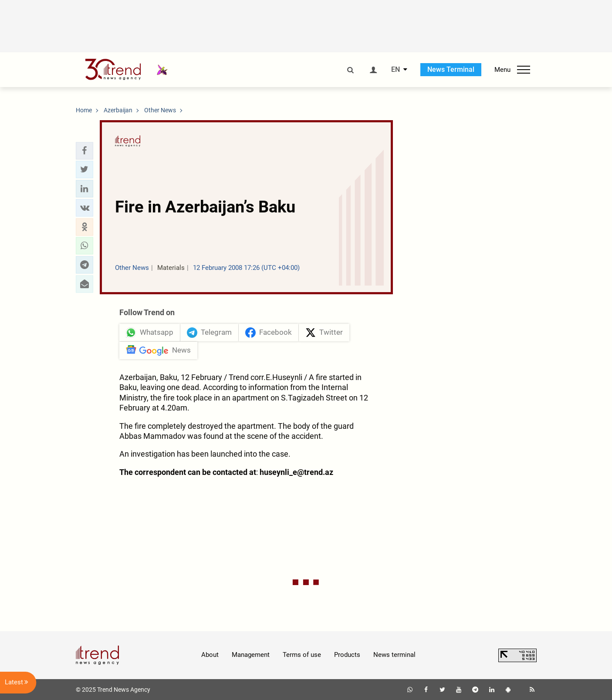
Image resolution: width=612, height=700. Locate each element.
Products (347, 655)
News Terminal (451, 69)
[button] (85, 151)
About (210, 655)
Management (251, 655)
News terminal (394, 655)
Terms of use (302, 655)
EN (396, 70)
